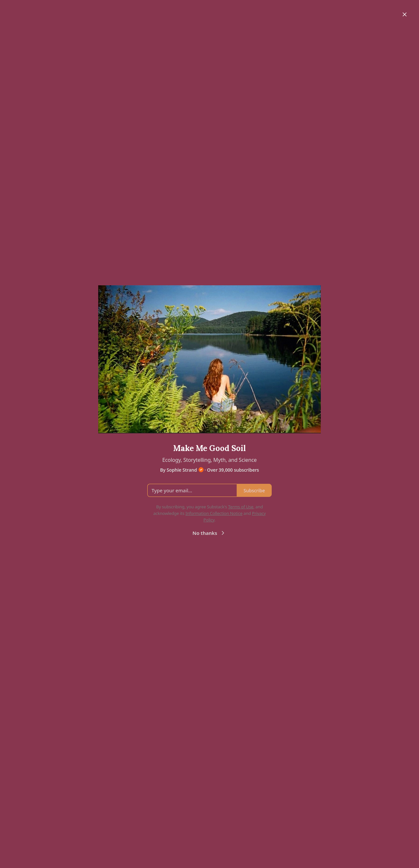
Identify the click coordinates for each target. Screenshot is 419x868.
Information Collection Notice (214, 513)
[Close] (405, 14)
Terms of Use (241, 507)
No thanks (209, 533)
